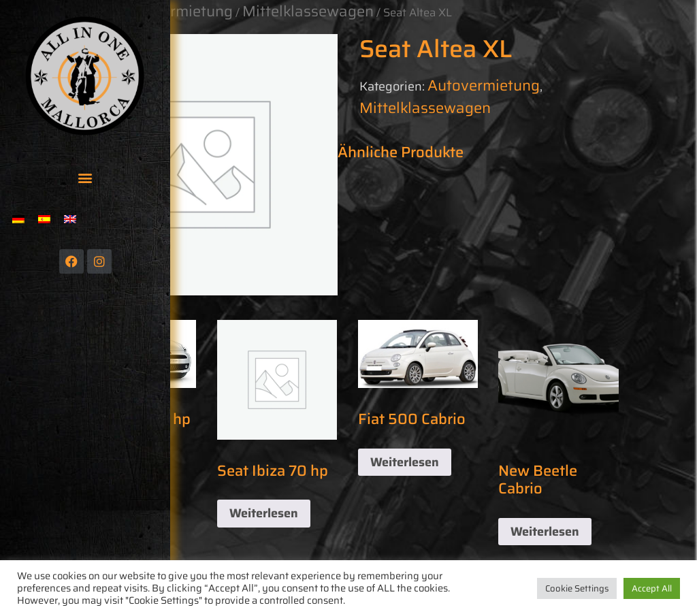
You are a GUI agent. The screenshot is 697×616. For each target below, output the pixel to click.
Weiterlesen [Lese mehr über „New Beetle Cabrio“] (545, 532)
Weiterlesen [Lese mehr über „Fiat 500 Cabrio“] (405, 462)
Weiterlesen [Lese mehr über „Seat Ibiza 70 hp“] (264, 513)
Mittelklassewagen (425, 108)
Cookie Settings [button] (577, 588)
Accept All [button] (652, 588)
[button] (85, 177)
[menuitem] (18, 219)
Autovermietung (484, 85)
